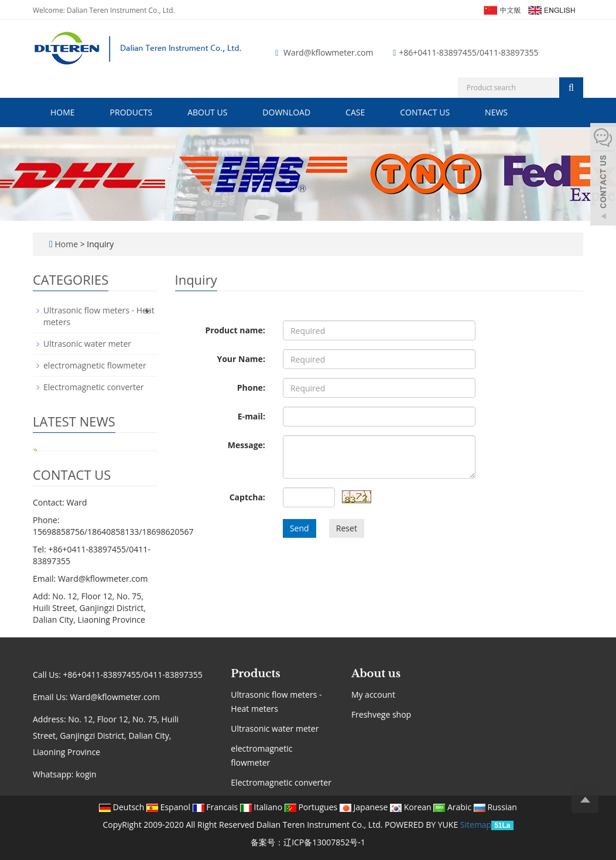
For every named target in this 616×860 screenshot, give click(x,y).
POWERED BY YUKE (422, 825)
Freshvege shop (381, 714)
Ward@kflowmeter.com (328, 52)
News (496, 112)
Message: (247, 445)
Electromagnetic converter (94, 387)
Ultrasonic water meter (87, 344)
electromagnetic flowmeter (95, 365)
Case (355, 112)
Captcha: (247, 497)
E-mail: (251, 416)
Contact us (425, 112)
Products (131, 112)
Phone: (251, 388)
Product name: (235, 330)
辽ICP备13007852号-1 (324, 842)
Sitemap (476, 825)
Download (286, 112)
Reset (347, 528)
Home (63, 112)
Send (300, 528)
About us (207, 112)
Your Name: (241, 359)
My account (373, 695)
